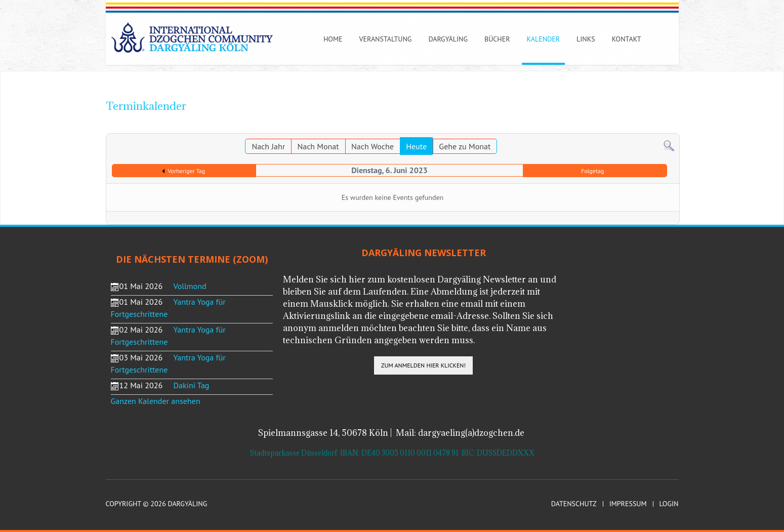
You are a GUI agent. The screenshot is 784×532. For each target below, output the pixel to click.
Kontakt (627, 39)
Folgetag (592, 171)
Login (669, 504)
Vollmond (190, 286)
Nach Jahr (268, 146)
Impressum (628, 504)
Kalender (543, 39)
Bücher (497, 39)
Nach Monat (318, 146)
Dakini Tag (192, 385)
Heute (416, 146)
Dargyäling (448, 39)
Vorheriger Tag (186, 171)
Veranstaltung (385, 39)
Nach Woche (373, 146)
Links (586, 39)
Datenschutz (574, 504)
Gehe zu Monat (465, 146)
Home (333, 39)
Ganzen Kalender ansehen (156, 401)
